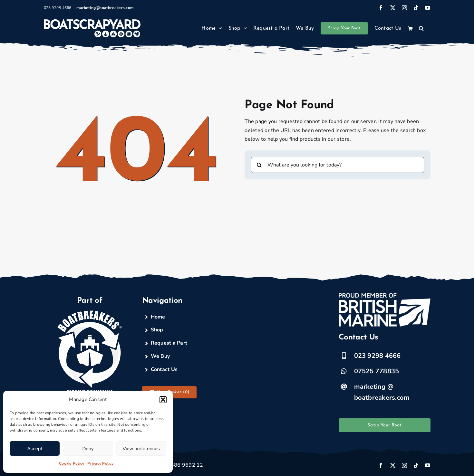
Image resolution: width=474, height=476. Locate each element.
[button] (163, 400)
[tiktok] (416, 465)
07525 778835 (377, 371)
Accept (35, 448)
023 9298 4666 (377, 356)
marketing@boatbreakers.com (105, 8)
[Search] (259, 165)
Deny (88, 448)
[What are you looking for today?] (337, 165)
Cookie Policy (72, 463)
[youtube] (428, 465)
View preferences (141, 448)
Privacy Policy (100, 463)
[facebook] (381, 465)
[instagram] (404, 465)
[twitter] (393, 465)
